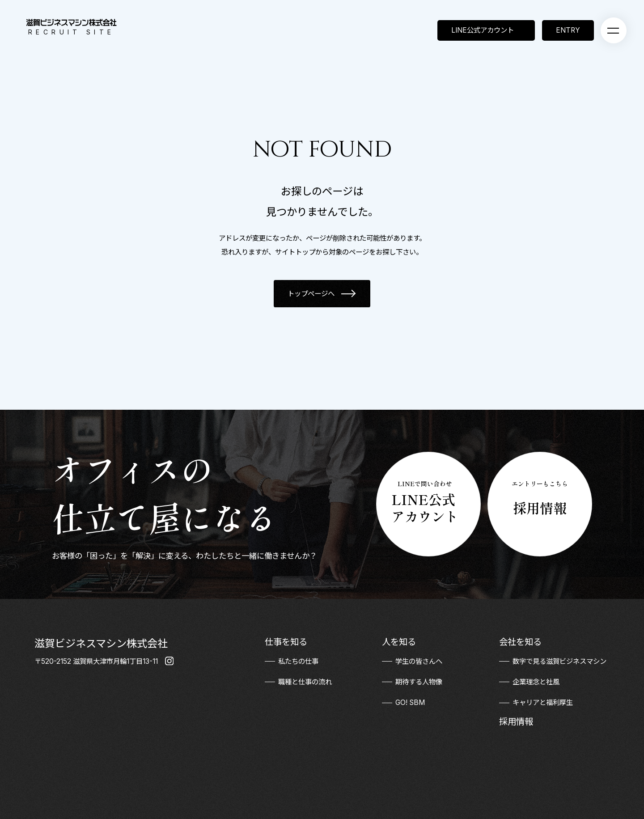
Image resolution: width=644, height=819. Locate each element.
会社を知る (520, 642)
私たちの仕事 (298, 661)
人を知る (399, 642)
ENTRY (568, 30)
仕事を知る (286, 642)
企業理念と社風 (536, 682)
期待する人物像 (419, 682)
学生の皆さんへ (419, 661)
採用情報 (516, 721)
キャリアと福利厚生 (543, 702)
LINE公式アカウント (483, 30)
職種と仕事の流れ (305, 682)
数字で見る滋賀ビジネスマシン (559, 661)
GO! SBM (410, 702)
